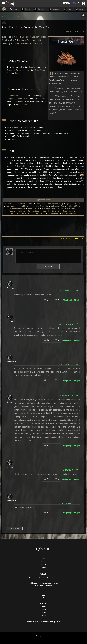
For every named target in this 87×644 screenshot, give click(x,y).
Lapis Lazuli (10, 206)
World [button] (68, 9)
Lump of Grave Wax (41, 206)
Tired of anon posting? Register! (69, 239)
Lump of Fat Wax (24, 206)
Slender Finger (54, 213)
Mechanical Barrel (74, 206)
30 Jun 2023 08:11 (66, 291)
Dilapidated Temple (14, 70)
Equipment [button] (54, 9)
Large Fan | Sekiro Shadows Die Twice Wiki (27, 27)
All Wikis (44, 559)
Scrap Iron (56, 211)
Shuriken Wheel (39, 213)
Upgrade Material (29, 37)
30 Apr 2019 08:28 (66, 396)
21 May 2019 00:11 (66, 364)
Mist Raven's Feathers (17, 208)
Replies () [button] (67, 300)
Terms (44, 609)
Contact (43, 568)
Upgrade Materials (22, 16)
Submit (48, 267)
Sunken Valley (12, 96)
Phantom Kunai (33, 208)
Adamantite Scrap (10, 204)
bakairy (10, 402)
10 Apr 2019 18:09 (66, 470)
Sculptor (32, 67)
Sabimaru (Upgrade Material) (38, 211)
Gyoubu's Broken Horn (74, 204)
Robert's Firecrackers (17, 211)
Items (12, 16)
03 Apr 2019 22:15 (66, 503)
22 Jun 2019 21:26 (66, 324)
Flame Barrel (41, 204)
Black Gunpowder (26, 204)
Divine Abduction (21, 44)
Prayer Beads (71, 208)
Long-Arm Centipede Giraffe (18, 99)
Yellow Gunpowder (69, 213)
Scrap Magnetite (69, 211)
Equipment (4, 16)
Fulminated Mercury (56, 204)
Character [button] (40, 9)
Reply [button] (77, 300)
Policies (43, 615)
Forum (44, 562)
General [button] (26, 9)
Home (44, 556)
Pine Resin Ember (49, 208)
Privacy (43, 612)
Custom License (46, 585)
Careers (43, 606)
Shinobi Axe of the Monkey (21, 213)
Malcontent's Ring (58, 206)
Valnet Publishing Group (52, 622)
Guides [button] (80, 9)
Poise (60, 208)
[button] (67, 3)
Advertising (44, 603)
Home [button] (14, 9)
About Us (43, 565)
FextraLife (31, 622)
